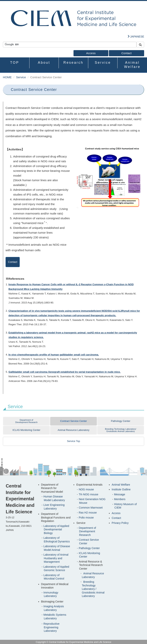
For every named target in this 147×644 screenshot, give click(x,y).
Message (120, 494)
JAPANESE (137, 37)
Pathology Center (120, 421)
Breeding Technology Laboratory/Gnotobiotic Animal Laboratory (121, 430)
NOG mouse (86, 489)
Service (103, 63)
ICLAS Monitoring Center (26, 430)
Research (73, 63)
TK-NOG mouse (89, 494)
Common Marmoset (91, 508)
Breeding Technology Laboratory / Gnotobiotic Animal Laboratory (93, 589)
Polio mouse (86, 518)
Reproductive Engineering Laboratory (51, 627)
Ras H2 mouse (88, 513)
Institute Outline (121, 489)
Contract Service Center (73, 421)
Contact (126, 53)
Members (120, 499)
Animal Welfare (132, 65)
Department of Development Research (26, 421)
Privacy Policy (120, 523)
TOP (15, 63)
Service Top (73, 441)
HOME (7, 77)
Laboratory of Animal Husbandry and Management (56, 558)
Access (91, 53)
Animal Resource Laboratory (73, 430)
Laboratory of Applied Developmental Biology (56, 529)
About (44, 63)
